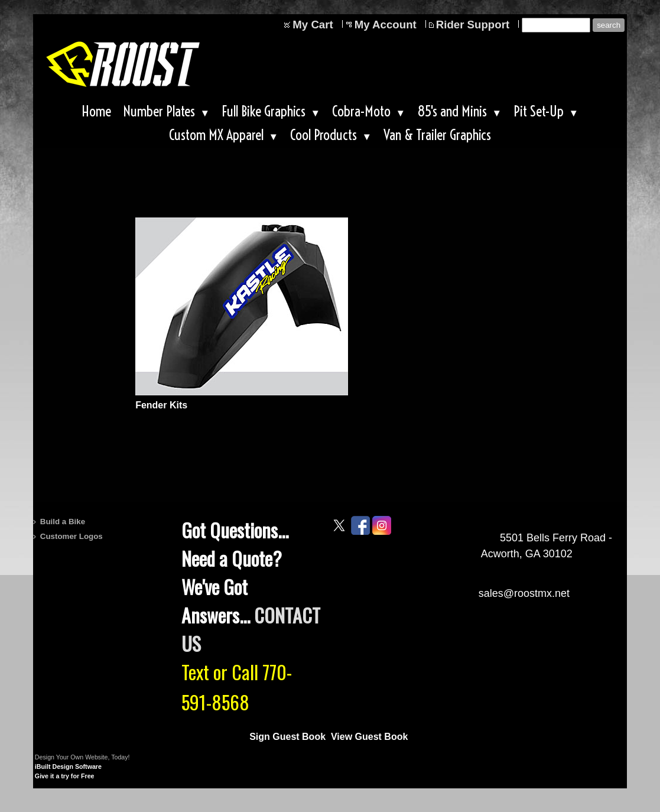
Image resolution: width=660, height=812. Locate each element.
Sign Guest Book (287, 737)
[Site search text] (556, 25)
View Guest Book (369, 737)
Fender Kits (161, 405)
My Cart (313, 25)
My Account (386, 25)
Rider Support (473, 25)
